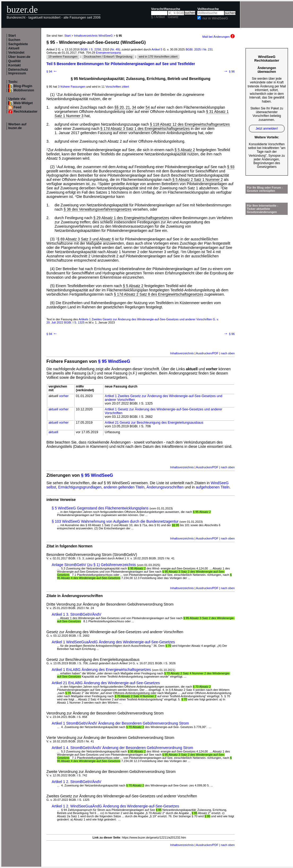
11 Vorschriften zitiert (115, 87)
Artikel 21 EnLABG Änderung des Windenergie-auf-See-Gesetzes (106, 683)
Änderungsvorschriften (165, 487)
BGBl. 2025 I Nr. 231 (199, 49)
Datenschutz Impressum (18, 71)
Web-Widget (23, 103)
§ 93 (231, 167)
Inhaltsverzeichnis (182, 353)
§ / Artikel (158, 17)
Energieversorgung (109, 53)
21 (128, 107)
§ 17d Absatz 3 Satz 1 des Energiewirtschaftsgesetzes (145, 129)
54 (148, 107)
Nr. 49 (115, 49)
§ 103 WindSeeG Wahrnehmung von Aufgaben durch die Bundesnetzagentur (115, 521)
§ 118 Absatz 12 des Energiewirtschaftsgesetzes (190, 124)
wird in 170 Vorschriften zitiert (158, 57)
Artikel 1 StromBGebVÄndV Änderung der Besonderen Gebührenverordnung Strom (120, 723)
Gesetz (173, 17)
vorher (64, 396)
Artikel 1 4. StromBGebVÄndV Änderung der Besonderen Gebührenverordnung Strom (122, 748)
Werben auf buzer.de (17, 126)
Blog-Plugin (23, 86)
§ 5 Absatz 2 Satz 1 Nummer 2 (198, 180)
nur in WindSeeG (215, 18)
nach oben (228, 353)
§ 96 (229, 71)
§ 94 (52, 71)
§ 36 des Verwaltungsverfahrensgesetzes (98, 209)
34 (134, 107)
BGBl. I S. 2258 (91, 49)
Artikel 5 (157, 49)
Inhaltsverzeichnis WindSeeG (93, 36)
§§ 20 (119, 107)
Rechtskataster (25, 112)
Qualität (14, 61)
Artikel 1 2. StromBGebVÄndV (76, 782)
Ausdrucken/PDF (207, 353)
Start (12, 36)
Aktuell (14, 48)
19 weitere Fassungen (63, 57)
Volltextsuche (208, 9)
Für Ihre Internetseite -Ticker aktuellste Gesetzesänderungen (263, 209)
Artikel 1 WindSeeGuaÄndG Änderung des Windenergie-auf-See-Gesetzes (113, 642)
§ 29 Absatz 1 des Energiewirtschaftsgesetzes (131, 218)
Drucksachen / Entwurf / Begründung (108, 57)
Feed (17, 107)
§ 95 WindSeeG (114, 361)
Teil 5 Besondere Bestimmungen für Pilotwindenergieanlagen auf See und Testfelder (121, 64)
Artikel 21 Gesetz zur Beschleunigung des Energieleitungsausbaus (154, 423)
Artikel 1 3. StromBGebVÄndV (76, 614)
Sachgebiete (18, 44)
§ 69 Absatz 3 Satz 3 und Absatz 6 (86, 239)
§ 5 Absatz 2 (185, 150)
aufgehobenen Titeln (213, 487)
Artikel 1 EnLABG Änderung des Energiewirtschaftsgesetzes (101, 670)
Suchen (14, 40)
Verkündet (16, 53)
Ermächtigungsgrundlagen (80, 487)
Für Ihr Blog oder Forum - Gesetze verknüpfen (265, 189)
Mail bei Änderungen (218, 37)
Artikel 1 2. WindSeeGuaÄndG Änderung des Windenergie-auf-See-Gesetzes (115, 806)
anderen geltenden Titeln (124, 487)
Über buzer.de (19, 57)
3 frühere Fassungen (72, 87)
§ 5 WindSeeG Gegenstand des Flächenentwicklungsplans (100, 508)
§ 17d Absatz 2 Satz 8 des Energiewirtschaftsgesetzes (158, 294)
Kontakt (14, 65)
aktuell (53, 409)
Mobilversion (24, 90)
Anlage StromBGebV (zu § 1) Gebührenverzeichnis (94, 565)
